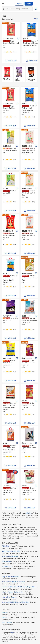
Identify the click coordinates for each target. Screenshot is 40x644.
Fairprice (4, 617)
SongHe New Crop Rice (9, 597)
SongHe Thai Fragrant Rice (10, 577)
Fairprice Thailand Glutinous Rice (12, 592)
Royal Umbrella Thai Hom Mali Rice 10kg (15, 602)
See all (36, 19)
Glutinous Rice (7, 566)
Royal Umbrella (7, 623)
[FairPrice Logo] (10, 4)
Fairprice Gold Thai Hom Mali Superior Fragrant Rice (19, 587)
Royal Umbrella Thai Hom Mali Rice (13, 582)
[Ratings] (10, 52)
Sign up (19, 4)
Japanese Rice (6, 561)
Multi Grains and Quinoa (10, 556)
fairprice (29, 513)
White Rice (5, 546)
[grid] (20, 42)
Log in (29, 4)
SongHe (4, 612)
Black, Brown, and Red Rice (11, 551)
